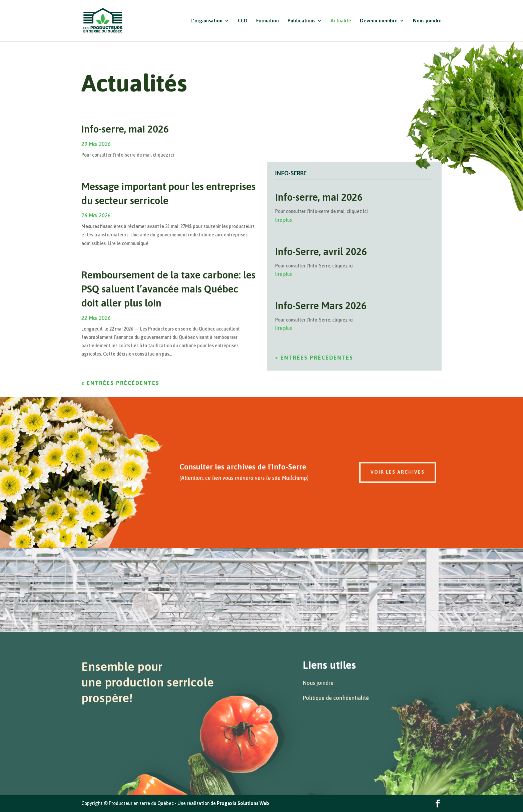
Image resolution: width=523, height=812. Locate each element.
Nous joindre (427, 21)
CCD (243, 21)
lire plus (284, 220)
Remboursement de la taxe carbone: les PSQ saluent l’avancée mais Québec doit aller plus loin (168, 289)
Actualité (341, 21)
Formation (268, 21)
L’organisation (206, 21)
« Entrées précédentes (120, 383)
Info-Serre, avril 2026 (321, 251)
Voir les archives (398, 472)
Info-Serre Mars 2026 (321, 306)
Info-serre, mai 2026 (125, 129)
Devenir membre (379, 21)
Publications (301, 21)
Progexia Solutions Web (243, 803)
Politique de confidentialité (336, 698)
